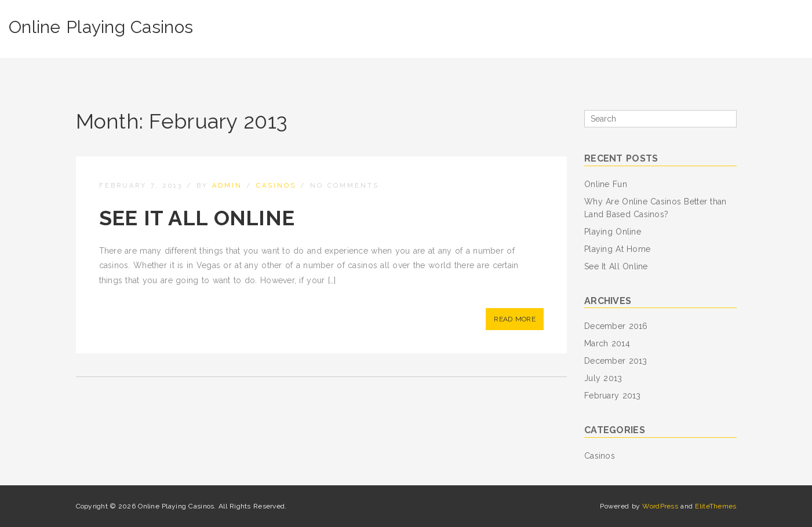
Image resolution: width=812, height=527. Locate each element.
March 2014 (607, 343)
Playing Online (613, 232)
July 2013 (603, 378)
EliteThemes (715, 506)
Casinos (276, 186)
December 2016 (616, 326)
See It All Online (197, 218)
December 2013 (616, 361)
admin (227, 186)
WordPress (660, 506)
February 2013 (613, 396)
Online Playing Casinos (101, 27)
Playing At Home (617, 249)
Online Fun (606, 184)
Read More (515, 319)
